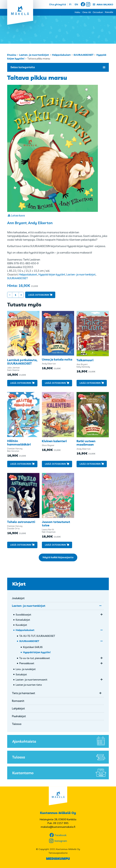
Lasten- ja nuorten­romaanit (32, 680)
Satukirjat (21, 674)
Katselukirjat (23, 620)
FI (70, 4)
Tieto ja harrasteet (24, 693)
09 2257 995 (61, 823)
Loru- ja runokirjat (26, 669)
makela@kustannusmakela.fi (58, 827)
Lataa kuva (18, 215)
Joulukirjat (18, 598)
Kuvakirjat (21, 625)
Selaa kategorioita (58, 67)
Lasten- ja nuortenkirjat (34, 55)
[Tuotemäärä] (15, 295)
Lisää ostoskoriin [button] (21, 383)
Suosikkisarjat (23, 615)
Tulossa (17, 724)
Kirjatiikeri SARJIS (33, 647)
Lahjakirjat (18, 708)
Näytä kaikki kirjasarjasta (58, 557)
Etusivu (12, 55)
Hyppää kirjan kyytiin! (52, 274)
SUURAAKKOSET (83, 55)
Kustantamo (60, 773)
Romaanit (18, 701)
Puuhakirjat (19, 716)
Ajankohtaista (60, 741)
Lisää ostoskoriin (39, 295)
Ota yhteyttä (57, 4)
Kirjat (19, 584)
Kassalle (109, 12)
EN (76, 4)
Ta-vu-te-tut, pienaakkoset (35, 658)
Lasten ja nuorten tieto (29, 685)
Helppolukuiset (61, 55)
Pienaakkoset (27, 663)
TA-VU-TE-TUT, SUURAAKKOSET (37, 636)
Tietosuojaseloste (58, 853)
